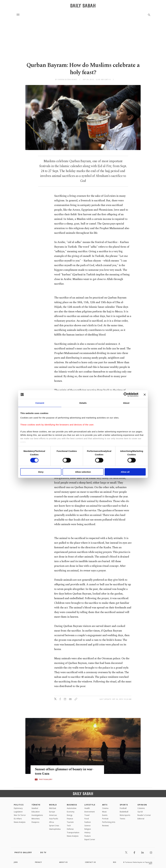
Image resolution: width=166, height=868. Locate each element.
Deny (41, 472)
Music (104, 812)
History (87, 833)
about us (63, 862)
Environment (90, 812)
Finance (70, 819)
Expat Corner (90, 839)
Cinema (105, 808)
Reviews (105, 826)
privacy (39, 862)
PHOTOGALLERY (46, 780)
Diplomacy (18, 808)
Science (87, 826)
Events (105, 815)
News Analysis (20, 822)
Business (72, 805)
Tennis (122, 819)
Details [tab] (83, 403)
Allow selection (83, 472)
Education (36, 812)
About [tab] (126, 403)
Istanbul (35, 808)
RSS (115, 862)
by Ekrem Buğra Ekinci (66, 79)
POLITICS (19, 805)
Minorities (36, 819)
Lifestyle (90, 805)
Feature (88, 836)
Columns (141, 808)
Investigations (37, 815)
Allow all (125, 472)
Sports (124, 805)
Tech (69, 826)
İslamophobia (55, 829)
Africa (52, 822)
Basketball (124, 812)
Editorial (141, 819)
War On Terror (20, 815)
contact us (91, 862)
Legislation (18, 812)
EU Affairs (18, 819)
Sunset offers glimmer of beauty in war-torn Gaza (65, 772)
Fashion (88, 822)
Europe (52, 812)
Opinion (142, 805)
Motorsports (125, 815)
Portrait (105, 819)
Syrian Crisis (54, 826)
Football (123, 808)
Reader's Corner (144, 815)
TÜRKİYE (36, 805)
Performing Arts (109, 822)
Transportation (73, 833)
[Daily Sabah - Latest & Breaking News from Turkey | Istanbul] (83, 6)
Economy (71, 812)
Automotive (72, 808)
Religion (88, 829)
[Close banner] (145, 394)
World (53, 805)
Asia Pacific (54, 819)
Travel (87, 815)
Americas (53, 815)
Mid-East (53, 808)
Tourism (70, 822)
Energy (70, 815)
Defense (70, 829)
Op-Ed (140, 812)
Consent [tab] (40, 403)
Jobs (16, 862)
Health (87, 808)
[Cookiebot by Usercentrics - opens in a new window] (126, 394)
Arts (105, 805)
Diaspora (35, 822)
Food (87, 819)
